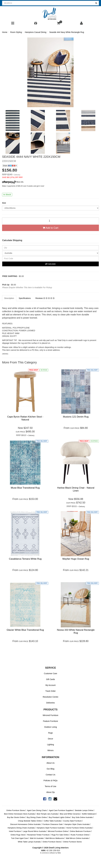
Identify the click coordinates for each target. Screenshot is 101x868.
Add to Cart (50, 228)
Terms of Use (50, 786)
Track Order (50, 691)
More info (13, 182)
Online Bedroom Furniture (80, 831)
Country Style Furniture (72, 821)
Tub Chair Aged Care (20, 838)
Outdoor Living (50, 727)
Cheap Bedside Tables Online (30, 821)
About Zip (50, 792)
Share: (10, 166)
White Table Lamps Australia (29, 842)
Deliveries (50, 703)
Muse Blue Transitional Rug (25, 488)
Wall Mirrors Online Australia (77, 838)
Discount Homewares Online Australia (25, 824)
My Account (50, 685)
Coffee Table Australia (52, 821)
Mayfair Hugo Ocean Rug (76, 559)
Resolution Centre (50, 697)
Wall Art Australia (37, 838)
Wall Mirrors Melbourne (55, 838)
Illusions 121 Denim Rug (76, 417)
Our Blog (50, 769)
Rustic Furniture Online (80, 835)
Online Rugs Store (18, 835)
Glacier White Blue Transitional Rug (25, 630)
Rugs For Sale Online (60, 835)
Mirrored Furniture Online (58, 831)
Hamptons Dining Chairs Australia (21, 828)
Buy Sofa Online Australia (82, 817)
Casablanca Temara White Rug (25, 559)
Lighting (50, 745)
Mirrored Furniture (50, 715)
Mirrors (50, 750)
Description (9, 298)
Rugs (51, 733)
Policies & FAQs (50, 780)
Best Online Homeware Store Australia (19, 814)
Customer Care (51, 673)
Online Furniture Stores (16, 810)
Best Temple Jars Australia (47, 814)
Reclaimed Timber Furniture (38, 835)
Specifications (25, 298)
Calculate (50, 264)
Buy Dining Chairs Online (37, 817)
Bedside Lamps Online (84, 810)
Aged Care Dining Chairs (37, 810)
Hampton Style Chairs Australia (77, 824)
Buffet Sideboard (89, 814)
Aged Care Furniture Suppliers (61, 810)
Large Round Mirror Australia (34, 831)
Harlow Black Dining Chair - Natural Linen (76, 489)
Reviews (45, 298)
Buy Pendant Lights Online (59, 817)
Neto (59, 853)
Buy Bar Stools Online (16, 817)
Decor (50, 739)
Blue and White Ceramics (70, 814)
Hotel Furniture (15, 831)
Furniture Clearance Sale (53, 824)
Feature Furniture (50, 721)
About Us (50, 763)
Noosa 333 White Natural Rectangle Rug (76, 631)
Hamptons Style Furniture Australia (50, 828)
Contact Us (50, 775)
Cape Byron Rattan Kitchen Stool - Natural (25, 418)
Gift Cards (50, 679)
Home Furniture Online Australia (79, 828)
